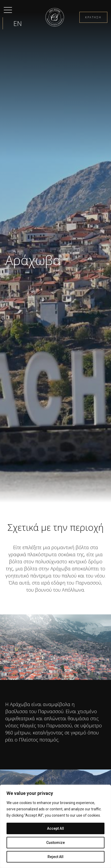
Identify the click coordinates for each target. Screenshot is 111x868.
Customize (55, 843)
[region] (55, 826)
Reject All (55, 857)
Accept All (55, 828)
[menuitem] (18, 23)
